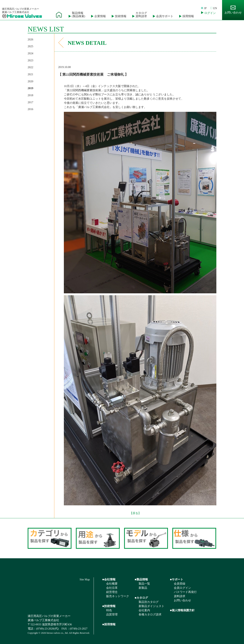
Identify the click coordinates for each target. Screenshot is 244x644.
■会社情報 (109, 579)
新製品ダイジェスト (151, 606)
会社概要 (112, 584)
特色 (109, 610)
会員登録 (180, 584)
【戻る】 (135, 513)
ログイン (210, 13)
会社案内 (144, 610)
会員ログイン (182, 588)
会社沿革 (112, 588)
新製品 (143, 588)
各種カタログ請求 (150, 614)
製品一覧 (144, 584)
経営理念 (112, 592)
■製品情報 (141, 579)
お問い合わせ (233, 10)
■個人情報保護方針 (182, 610)
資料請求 (180, 596)
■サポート (177, 579)
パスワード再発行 (185, 592)
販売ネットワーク (118, 596)
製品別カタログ (149, 602)
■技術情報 (109, 606)
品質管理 (112, 614)
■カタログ (141, 598)
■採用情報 (109, 624)
